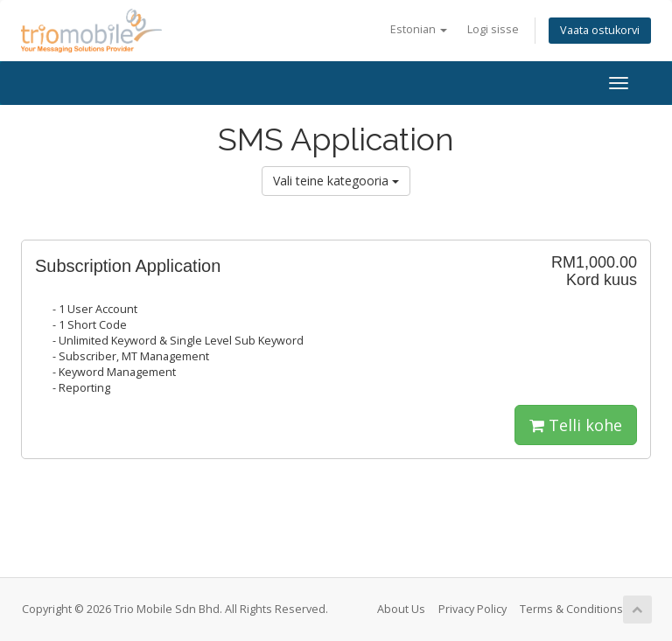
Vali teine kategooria (336, 181)
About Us (401, 609)
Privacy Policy (472, 609)
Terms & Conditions (571, 609)
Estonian (419, 29)
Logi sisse (493, 29)
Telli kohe (576, 425)
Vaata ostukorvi (600, 30)
